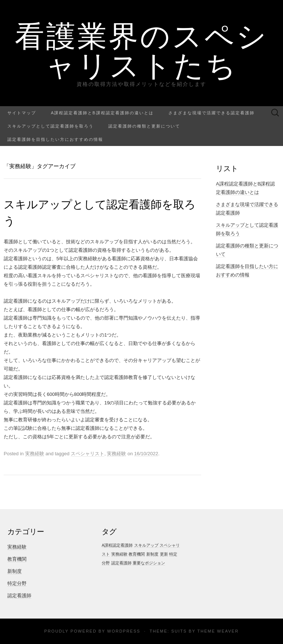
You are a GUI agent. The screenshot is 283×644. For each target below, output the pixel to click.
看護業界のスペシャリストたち (141, 50)
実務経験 (35, 454)
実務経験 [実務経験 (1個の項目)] (119, 554)
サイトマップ (22, 113)
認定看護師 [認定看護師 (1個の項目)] (121, 563)
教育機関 (17, 559)
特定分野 (17, 583)
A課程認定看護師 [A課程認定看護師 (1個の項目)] (117, 545)
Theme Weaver (218, 631)
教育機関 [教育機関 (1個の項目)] (137, 554)
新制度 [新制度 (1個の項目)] (152, 554)
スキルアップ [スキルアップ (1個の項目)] (146, 545)
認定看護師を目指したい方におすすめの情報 (55, 139)
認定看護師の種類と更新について (144, 126)
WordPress (124, 631)
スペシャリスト (88, 454)
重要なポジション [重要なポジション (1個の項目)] (149, 563)
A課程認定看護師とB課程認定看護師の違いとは (102, 113)
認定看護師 (19, 596)
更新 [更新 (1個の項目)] (164, 554)
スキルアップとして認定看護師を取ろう (50, 126)
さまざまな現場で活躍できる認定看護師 (212, 113)
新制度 (15, 571)
